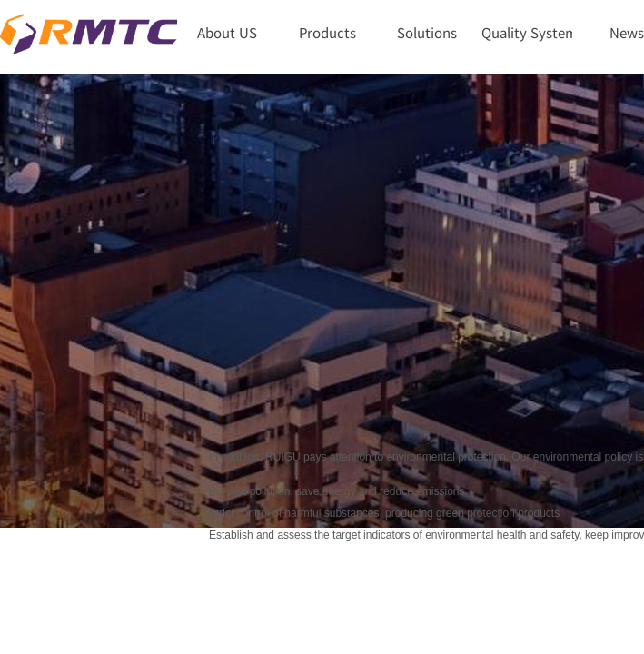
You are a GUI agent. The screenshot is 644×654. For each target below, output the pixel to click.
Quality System (527, 32)
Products (327, 32)
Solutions (427, 32)
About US (227, 32)
